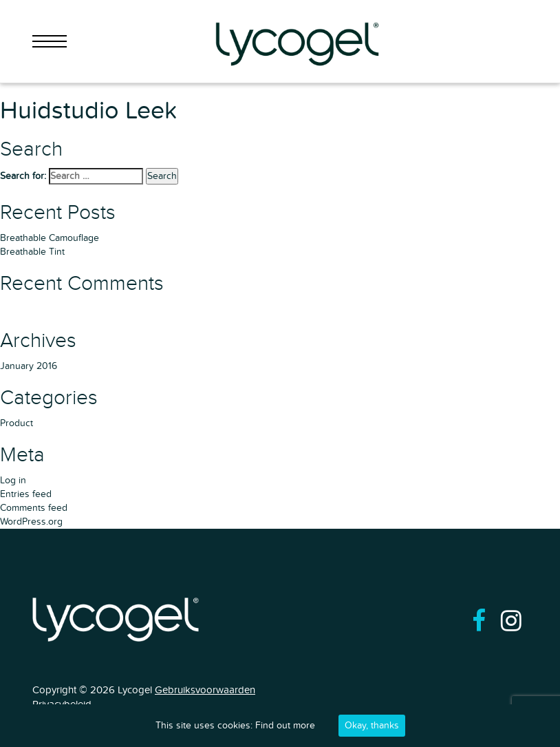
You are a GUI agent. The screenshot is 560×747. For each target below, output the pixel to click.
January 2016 (29, 366)
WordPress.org (31, 522)
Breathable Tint (32, 252)
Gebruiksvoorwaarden (205, 690)
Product (17, 423)
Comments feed (34, 508)
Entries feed (26, 494)
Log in (13, 480)
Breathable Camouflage (50, 238)
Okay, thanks (372, 725)
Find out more (285, 725)
